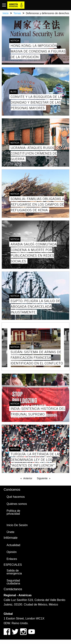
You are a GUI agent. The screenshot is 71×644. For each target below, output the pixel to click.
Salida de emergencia (14, 572)
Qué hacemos (16, 497)
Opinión (12, 552)
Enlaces (12, 559)
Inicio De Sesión (17, 525)
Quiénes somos (17, 504)
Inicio (6, 13)
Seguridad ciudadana (13, 582)
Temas (17, 13)
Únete (10, 532)
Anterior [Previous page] (28, 478)
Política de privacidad (13, 512)
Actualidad (13, 545)
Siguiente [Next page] (42, 478)
